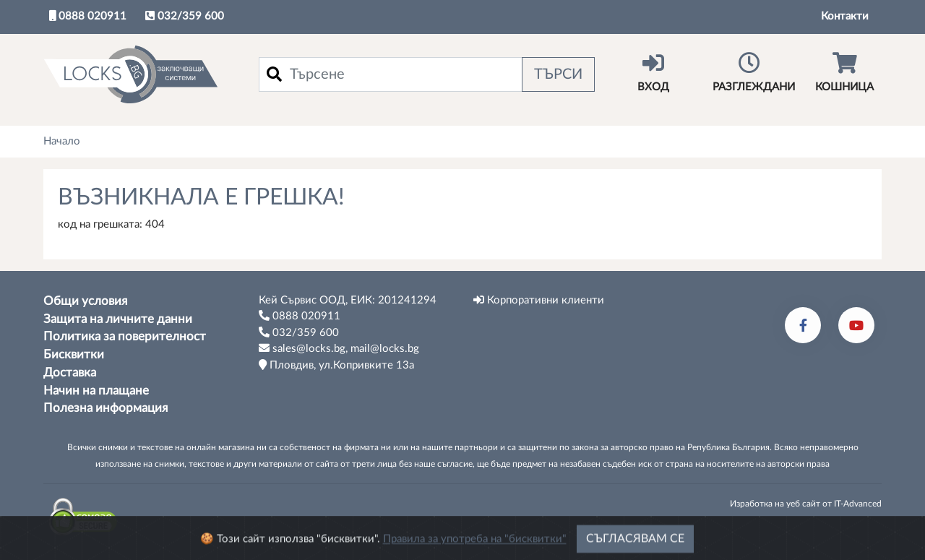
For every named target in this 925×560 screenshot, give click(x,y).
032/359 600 (185, 16)
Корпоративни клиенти (539, 300)
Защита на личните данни (118, 319)
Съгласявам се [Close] (635, 544)
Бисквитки (74, 355)
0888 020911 (88, 16)
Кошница (845, 72)
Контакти (845, 16)
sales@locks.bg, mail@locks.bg (339, 348)
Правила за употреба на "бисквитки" (475, 544)
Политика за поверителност (125, 337)
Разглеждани (754, 72)
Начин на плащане (96, 391)
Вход (653, 72)
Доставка (70, 373)
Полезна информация (106, 408)
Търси (558, 74)
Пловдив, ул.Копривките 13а (336, 365)
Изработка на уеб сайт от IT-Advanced (806, 504)
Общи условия (85, 301)
